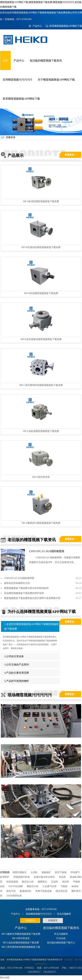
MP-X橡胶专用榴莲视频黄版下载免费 (21, 934)
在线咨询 (30, 920)
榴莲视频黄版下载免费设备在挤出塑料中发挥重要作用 (32, 598)
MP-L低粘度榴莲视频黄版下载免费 (41, 431)
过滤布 (54, 882)
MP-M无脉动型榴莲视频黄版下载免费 (41, 247)
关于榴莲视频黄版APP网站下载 (56, 80)
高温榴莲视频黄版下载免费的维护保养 (24, 593)
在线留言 (53, 920)
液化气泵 (11, 891)
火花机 (34, 872)
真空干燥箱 (61, 872)
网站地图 (5, 978)
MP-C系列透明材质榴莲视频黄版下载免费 (41, 385)
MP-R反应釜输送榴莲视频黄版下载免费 (41, 339)
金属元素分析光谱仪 (44, 877)
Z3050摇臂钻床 (14, 896)
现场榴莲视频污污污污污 (39, 914)
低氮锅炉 (46, 872)
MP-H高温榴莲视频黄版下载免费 (41, 293)
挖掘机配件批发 (22, 877)
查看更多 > (70, 155)
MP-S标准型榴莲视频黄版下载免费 (41, 201)
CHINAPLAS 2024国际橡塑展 (47, 551)
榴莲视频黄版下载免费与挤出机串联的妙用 (26, 588)
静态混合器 (62, 891)
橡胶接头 (42, 882)
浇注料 (66, 882)
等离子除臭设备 (44, 891)
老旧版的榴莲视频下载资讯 (46, 61)
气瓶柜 (64, 886)
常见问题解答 (64, 914)
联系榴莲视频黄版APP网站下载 (66, 26)
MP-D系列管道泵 (41, 477)
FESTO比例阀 (16, 886)
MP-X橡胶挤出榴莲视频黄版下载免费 (41, 523)
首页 (5, 61)
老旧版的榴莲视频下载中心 (61, 943)
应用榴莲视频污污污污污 (17, 80)
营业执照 (68, 960)
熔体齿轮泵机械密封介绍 (17, 583)
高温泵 (62, 877)
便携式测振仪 (19, 872)
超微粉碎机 (25, 891)
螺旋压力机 (33, 886)
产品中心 (37, 26)
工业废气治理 (49, 886)
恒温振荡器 (12, 882)
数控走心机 (28, 882)
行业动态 (61, 938)
